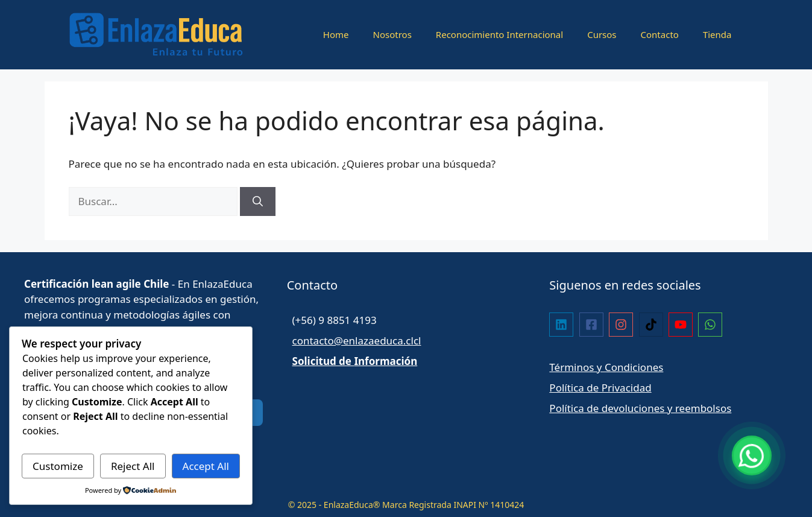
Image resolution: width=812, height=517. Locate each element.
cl (417, 341)
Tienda (717, 34)
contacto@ (318, 341)
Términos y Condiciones (606, 367)
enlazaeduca (373, 341)
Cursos (602, 34)
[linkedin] (563, 325)
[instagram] (622, 325)
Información (386, 361)
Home (336, 34)
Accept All (206, 466)
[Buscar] (258, 201)
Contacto (660, 34)
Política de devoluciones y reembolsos (640, 408)
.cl (408, 341)
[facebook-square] (593, 325)
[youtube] (682, 325)
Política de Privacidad (600, 388)
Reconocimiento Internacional (499, 34)
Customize (58, 466)
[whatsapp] (712, 325)
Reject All (133, 466)
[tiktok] (653, 325)
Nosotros (392, 34)
